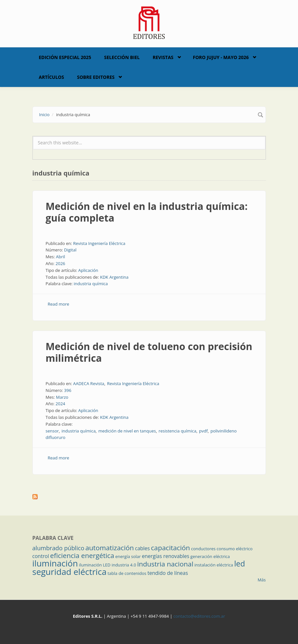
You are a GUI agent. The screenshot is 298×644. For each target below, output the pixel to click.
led (239, 564)
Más (262, 580)
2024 (60, 404)
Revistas (163, 57)
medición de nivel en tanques (127, 431)
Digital (70, 250)
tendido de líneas (168, 573)
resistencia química (177, 431)
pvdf (203, 431)
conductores (203, 549)
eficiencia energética (82, 555)
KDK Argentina (114, 277)
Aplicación (88, 270)
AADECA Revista (89, 383)
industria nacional (165, 564)
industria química (91, 284)
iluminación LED (95, 565)
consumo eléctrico (235, 549)
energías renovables (166, 556)
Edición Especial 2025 (65, 57)
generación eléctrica (210, 556)
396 (68, 390)
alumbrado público (58, 548)
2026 (60, 263)
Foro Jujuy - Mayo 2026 (221, 57)
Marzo (62, 397)
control (41, 556)
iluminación (55, 563)
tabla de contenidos (127, 573)
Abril (60, 257)
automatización (110, 548)
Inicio (44, 115)
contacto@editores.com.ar (199, 616)
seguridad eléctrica (70, 572)
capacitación (170, 548)
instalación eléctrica (214, 565)
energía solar (128, 556)
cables (142, 548)
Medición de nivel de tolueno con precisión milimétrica (149, 352)
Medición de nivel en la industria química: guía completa (147, 212)
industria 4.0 (124, 565)
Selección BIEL (122, 57)
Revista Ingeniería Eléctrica (99, 243)
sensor (52, 431)
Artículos (52, 77)
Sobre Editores (96, 77)
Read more (58, 304)
